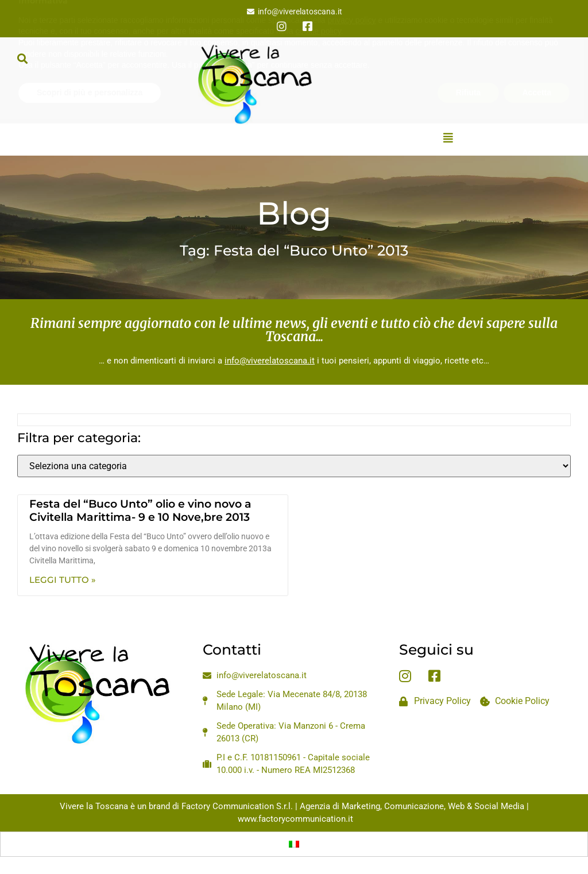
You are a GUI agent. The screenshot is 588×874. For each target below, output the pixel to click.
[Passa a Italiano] (294, 844)
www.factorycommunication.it (295, 819)
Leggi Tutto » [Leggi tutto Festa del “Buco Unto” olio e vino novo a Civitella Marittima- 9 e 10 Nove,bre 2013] (63, 580)
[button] (22, 58)
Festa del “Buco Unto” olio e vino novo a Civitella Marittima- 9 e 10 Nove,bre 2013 (140, 511)
